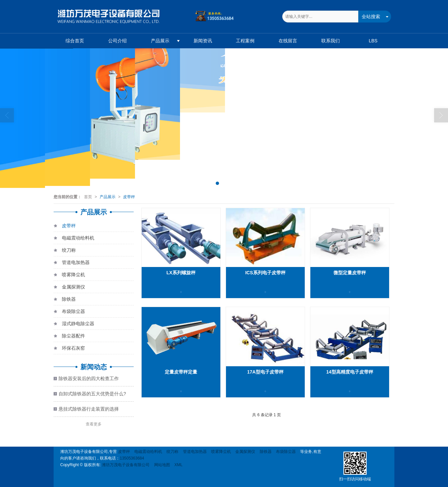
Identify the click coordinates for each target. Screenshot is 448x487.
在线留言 (288, 41)
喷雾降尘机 (69, 276)
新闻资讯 (203, 41)
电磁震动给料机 (74, 239)
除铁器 (65, 300)
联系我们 (331, 41)
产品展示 (160, 41)
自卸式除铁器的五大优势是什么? (92, 394)
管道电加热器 (72, 264)
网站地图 (162, 465)
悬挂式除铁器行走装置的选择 (89, 409)
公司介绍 (117, 41)
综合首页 (75, 41)
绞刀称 (65, 251)
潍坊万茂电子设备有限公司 (126, 465)
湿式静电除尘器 (74, 325)
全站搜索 (371, 17)
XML (179, 465)
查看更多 (94, 424)
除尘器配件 (69, 337)
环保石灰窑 (69, 349)
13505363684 (132, 458)
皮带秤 (129, 197)
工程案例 (245, 41)
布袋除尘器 (69, 312)
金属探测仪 (69, 288)
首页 (88, 197)
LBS (373, 41)
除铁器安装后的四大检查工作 (89, 378)
